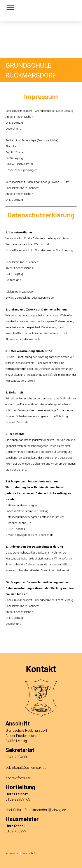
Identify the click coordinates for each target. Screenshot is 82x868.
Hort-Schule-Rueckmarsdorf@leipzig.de (36, 810)
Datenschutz (29, 853)
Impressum (12, 853)
